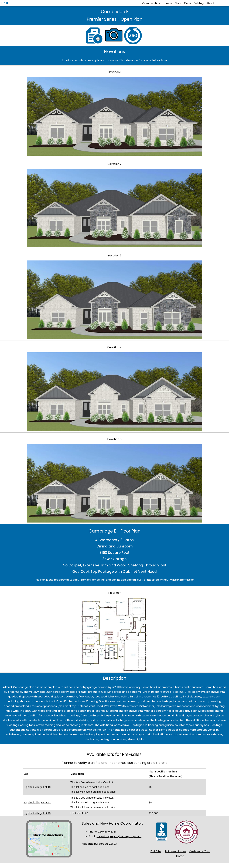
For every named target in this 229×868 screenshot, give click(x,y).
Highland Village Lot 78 (37, 813)
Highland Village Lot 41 (37, 802)
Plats (178, 3)
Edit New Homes (176, 851)
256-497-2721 (107, 832)
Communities (151, 3)
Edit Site (156, 851)
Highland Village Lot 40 (37, 787)
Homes (167, 3)
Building (199, 3)
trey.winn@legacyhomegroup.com (119, 836)
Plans (188, 3)
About (210, 3)
